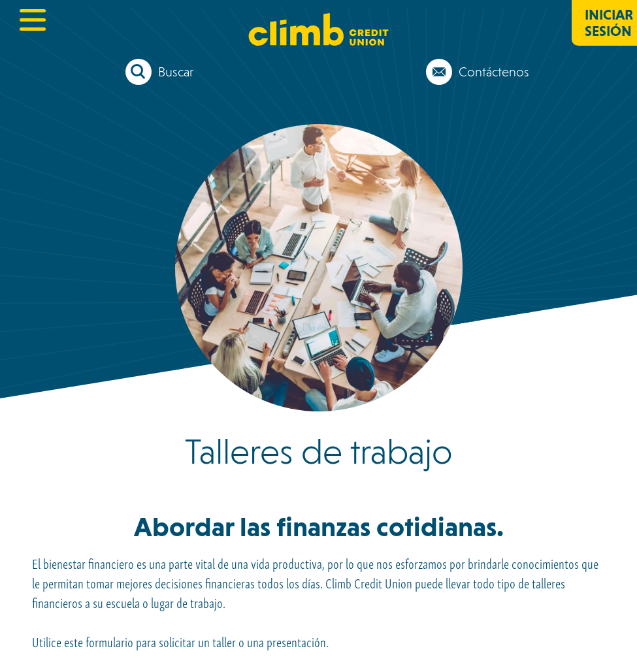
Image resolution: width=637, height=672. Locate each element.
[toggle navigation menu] (33, 20)
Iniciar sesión (609, 23)
